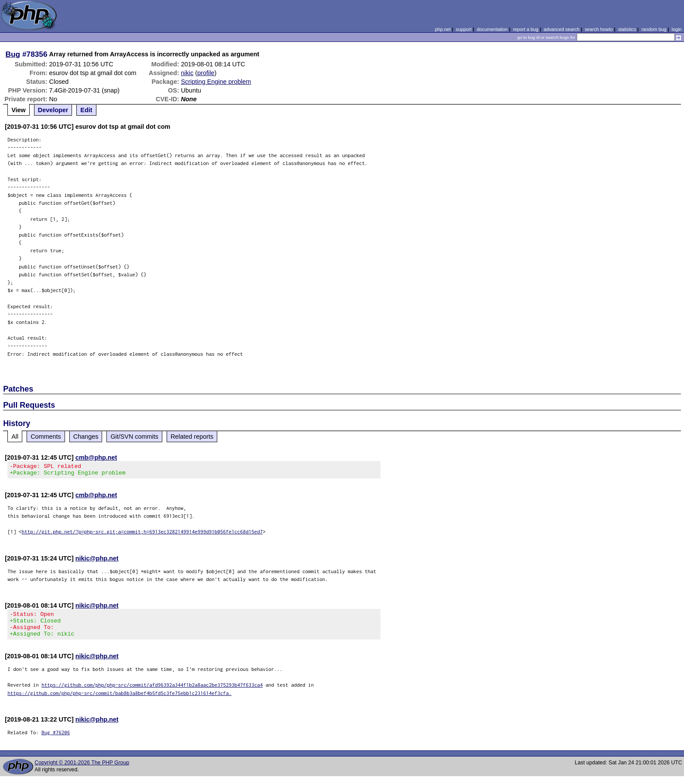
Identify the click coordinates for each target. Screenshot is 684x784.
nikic (187, 73)
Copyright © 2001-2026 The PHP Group (82, 770)
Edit (86, 110)
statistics (627, 29)
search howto (598, 29)
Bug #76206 (56, 740)
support (464, 29)
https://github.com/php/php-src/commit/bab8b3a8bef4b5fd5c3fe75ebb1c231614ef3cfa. (120, 701)
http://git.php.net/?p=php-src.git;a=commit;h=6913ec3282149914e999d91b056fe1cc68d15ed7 (142, 534)
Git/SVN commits (134, 437)
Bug (13, 54)
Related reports (192, 437)
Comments (46, 437)
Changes (86, 437)
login (677, 29)
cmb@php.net (96, 457)
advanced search (561, 29)
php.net (443, 29)
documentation (492, 29)
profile (206, 73)
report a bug (526, 29)
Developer (53, 110)
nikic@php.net (97, 561)
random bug (654, 29)
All (15, 437)
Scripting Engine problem (216, 82)
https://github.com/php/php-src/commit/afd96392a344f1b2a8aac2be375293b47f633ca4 (152, 693)
